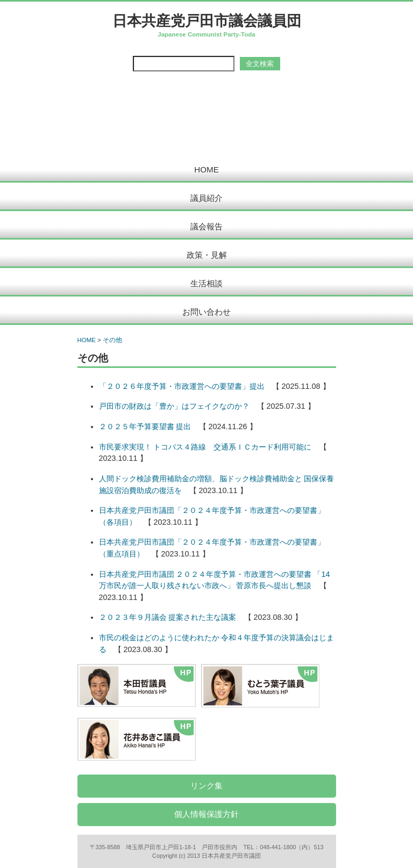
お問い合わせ (206, 312)
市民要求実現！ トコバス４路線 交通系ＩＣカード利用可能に (205, 447)
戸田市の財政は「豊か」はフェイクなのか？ (174, 406)
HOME (206, 169)
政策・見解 (207, 255)
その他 (112, 340)
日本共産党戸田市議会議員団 (207, 21)
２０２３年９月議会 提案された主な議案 (168, 617)
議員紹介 (206, 198)
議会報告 (206, 226)
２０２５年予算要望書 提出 (145, 426)
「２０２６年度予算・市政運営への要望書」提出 (182, 386)
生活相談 (206, 283)
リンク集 (206, 786)
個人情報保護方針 (206, 814)
